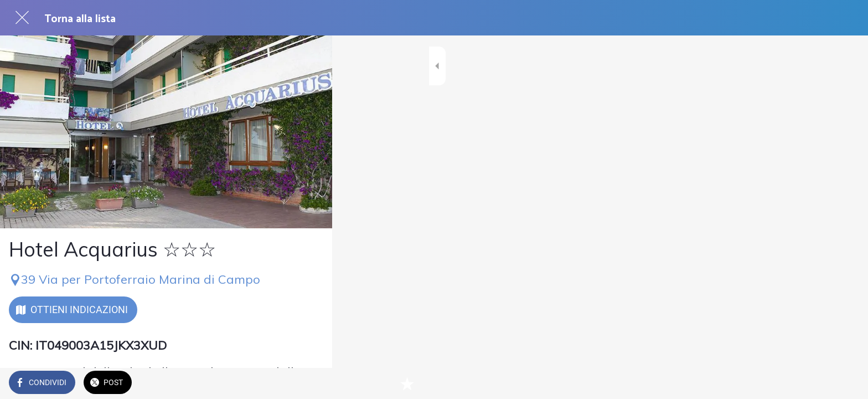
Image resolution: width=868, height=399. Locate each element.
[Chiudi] (22, 18)
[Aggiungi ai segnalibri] (310, 383)
